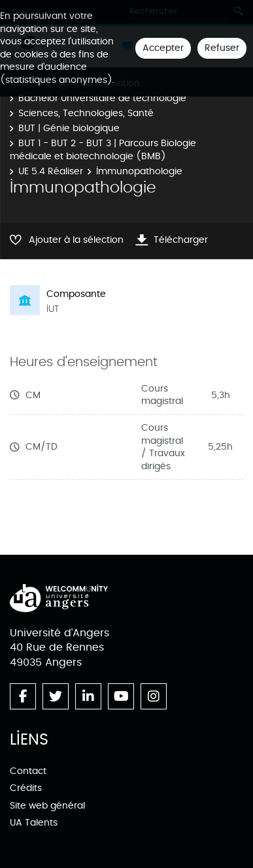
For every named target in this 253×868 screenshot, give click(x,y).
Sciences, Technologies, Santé (86, 113)
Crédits (26, 788)
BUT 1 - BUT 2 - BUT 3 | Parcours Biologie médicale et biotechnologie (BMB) (103, 150)
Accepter (163, 48)
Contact (28, 771)
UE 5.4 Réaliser (51, 171)
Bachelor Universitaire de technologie (102, 98)
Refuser (222, 48)
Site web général (47, 806)
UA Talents (34, 823)
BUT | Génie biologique (69, 128)
